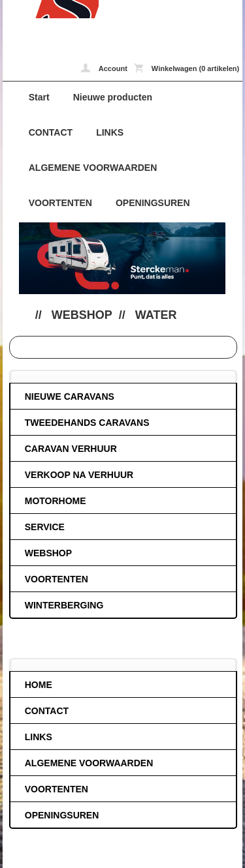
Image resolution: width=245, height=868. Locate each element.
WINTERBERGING (64, 605)
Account (104, 68)
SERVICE (45, 527)
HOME (39, 685)
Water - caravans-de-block (51, 9)
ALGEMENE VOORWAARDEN (93, 168)
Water (156, 315)
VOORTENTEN (60, 203)
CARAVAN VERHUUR (71, 449)
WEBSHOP (82, 315)
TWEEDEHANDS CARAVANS (87, 423)
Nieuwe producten (113, 97)
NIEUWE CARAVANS (70, 397)
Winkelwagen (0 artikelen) (187, 68)
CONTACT (51, 132)
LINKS (110, 132)
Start (39, 97)
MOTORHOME (56, 501)
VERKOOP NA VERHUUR (79, 475)
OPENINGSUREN (153, 203)
